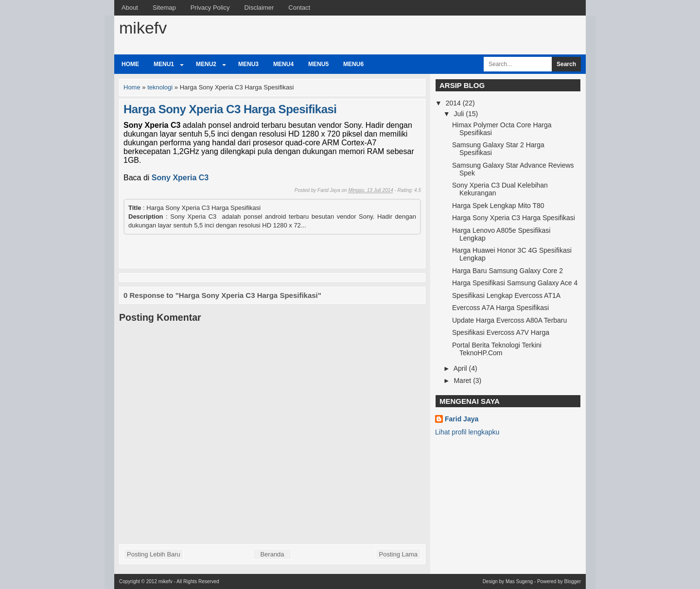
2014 (454, 103)
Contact (299, 8)
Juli (460, 114)
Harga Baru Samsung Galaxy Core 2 (507, 271)
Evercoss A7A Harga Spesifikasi (500, 308)
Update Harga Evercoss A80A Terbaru (509, 320)
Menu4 (283, 64)
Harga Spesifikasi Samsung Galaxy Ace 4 (515, 283)
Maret (463, 381)
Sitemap (164, 8)
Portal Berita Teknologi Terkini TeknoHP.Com (497, 349)
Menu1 (164, 64)
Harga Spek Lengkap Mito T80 (498, 206)
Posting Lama (399, 554)
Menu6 (353, 64)
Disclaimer (259, 8)
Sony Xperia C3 (180, 178)
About (130, 8)
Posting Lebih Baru (154, 554)
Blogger (573, 581)
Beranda (272, 554)
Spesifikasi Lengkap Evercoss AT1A (506, 295)
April (461, 368)
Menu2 (206, 64)
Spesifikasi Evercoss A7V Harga (501, 332)
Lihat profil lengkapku (467, 432)
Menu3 (248, 64)
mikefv (143, 28)
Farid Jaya (462, 419)
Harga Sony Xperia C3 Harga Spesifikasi (230, 109)
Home (130, 64)
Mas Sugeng (519, 581)
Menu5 (318, 64)
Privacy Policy (210, 8)
